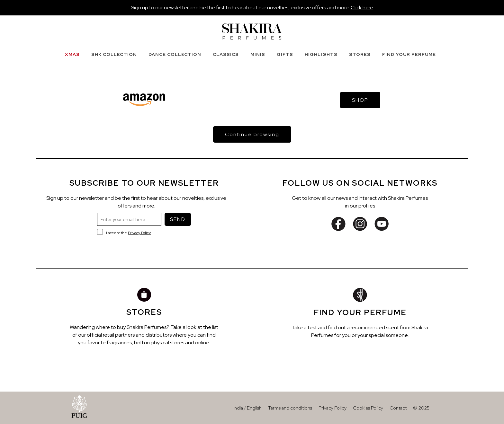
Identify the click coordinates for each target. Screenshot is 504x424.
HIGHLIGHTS (321, 54)
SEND (178, 219)
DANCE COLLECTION (175, 54)
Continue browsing (252, 134)
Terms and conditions (290, 408)
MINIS (258, 54)
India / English (248, 408)
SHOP (360, 100)
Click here (362, 8)
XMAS (72, 54)
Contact (398, 408)
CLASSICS (226, 54)
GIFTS (285, 54)
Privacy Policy (139, 233)
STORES (360, 54)
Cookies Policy (368, 408)
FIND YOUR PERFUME (409, 54)
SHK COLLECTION (114, 54)
